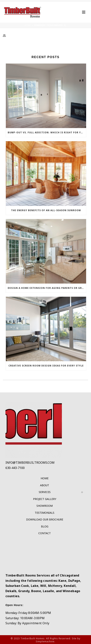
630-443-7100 (15, 468)
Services (45, 492)
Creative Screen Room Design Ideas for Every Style (46, 366)
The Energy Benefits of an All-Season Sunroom (46, 210)
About (45, 485)
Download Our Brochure (45, 519)
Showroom (45, 506)
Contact (45, 533)
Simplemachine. (45, 641)
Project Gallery (45, 499)
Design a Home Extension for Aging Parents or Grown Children (47, 288)
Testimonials (45, 513)
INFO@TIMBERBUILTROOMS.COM (30, 463)
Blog (45, 526)
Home (28, 25)
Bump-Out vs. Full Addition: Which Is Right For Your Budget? (47, 132)
